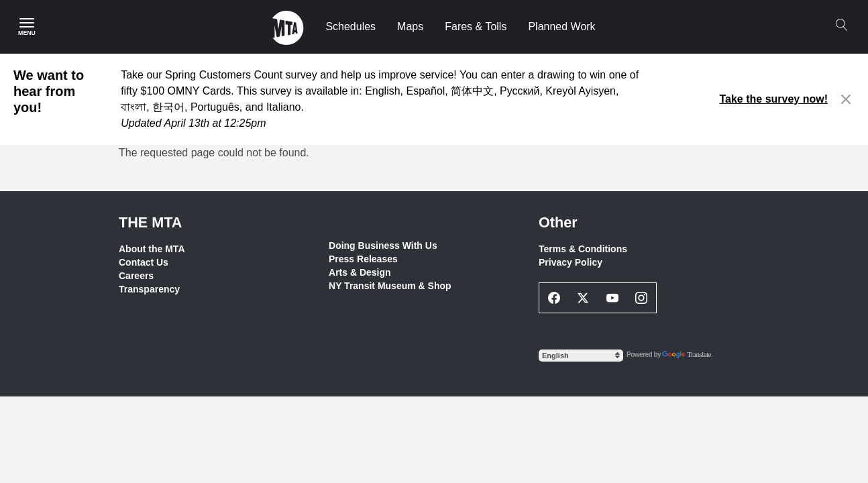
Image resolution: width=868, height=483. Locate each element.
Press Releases (363, 259)
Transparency (149, 289)
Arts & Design (360, 272)
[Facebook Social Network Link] (554, 298)
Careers (136, 276)
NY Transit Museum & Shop (390, 286)
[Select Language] (581, 356)
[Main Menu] (27, 27)
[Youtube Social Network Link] (612, 298)
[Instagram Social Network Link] (642, 298)
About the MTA (152, 249)
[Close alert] (846, 99)
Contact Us (144, 262)
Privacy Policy (571, 262)
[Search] (841, 25)
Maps (410, 26)
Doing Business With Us (383, 246)
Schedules (350, 26)
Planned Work (561, 26)
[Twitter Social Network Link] (584, 298)
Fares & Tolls (476, 26)
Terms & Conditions (583, 249)
